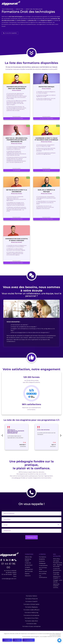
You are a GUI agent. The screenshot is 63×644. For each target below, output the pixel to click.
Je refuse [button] (17, 640)
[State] (31, 519)
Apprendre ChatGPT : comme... (56, 586)
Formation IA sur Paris (32, 618)
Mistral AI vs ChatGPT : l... (57, 577)
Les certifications (43, 577)
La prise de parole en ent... (58, 570)
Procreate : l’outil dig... (56, 573)
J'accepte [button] (7, 640)
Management (29, 569)
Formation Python (32, 596)
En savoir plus (28, 640)
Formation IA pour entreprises (32, 626)
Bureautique (29, 565)
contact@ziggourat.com (9, 579)
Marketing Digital (28, 560)
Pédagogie (42, 563)
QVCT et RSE (29, 571)
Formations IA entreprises (31, 615)
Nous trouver (43, 571)
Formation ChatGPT (31, 601)
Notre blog (56, 559)
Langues (27, 567)
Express (27, 574)
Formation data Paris (32, 621)
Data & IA (28, 576)
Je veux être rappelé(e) (11, 33)
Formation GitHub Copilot (31, 604)
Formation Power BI (31, 599)
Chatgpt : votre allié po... (58, 581)
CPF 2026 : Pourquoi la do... (58, 562)
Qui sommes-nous (43, 568)
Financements (43, 565)
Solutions (42, 561)
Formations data (31, 624)
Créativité (28, 563)
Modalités (42, 559)
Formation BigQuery (31, 607)
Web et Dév (28, 557)
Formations (43, 557)
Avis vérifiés (43, 574)
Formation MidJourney (32, 613)
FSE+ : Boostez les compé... (58, 566)
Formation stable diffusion (31, 610)
